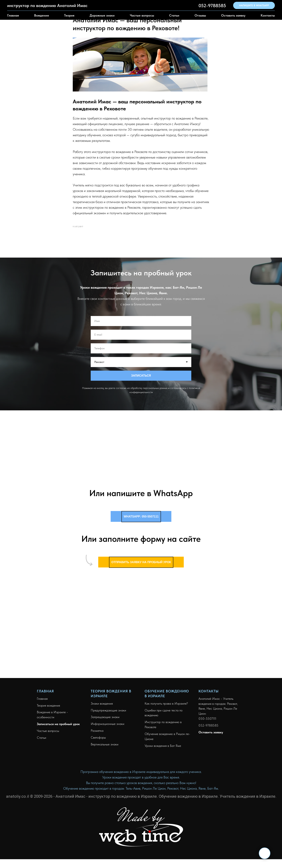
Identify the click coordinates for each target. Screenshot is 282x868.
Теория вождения (48, 707)
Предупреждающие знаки (108, 712)
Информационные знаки (108, 726)
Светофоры (98, 739)
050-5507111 (207, 720)
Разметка (97, 732)
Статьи (174, 15)
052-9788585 (212, 5)
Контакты (268, 15)
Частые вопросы (142, 15)
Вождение (42, 15)
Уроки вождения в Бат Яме (163, 747)
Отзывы (200, 15)
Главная (13, 15)
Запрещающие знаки (105, 719)
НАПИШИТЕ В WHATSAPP (254, 5)
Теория (69, 15)
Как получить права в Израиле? (166, 705)
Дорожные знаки (102, 15)
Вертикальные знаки (105, 746)
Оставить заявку (233, 15)
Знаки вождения (102, 705)
